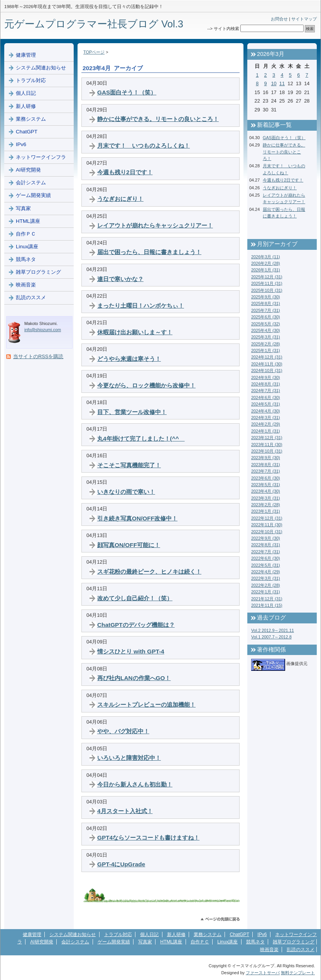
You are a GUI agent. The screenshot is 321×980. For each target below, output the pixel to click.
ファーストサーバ (263, 973)
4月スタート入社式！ (125, 811)
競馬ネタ (26, 259)
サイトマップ (304, 19)
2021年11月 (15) (267, 605)
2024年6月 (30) (266, 397)
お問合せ (279, 19)
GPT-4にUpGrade (121, 864)
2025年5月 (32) (266, 324)
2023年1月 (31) (266, 511)
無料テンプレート (298, 973)
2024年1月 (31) (266, 431)
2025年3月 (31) (266, 337)
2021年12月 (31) (267, 599)
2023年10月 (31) (267, 451)
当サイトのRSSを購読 (38, 356)
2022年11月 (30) (267, 525)
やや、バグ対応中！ (123, 731)
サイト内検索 (226, 29)
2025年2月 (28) (266, 344)
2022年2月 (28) (266, 585)
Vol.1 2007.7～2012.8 (271, 637)
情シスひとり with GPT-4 (131, 651)
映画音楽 (26, 285)
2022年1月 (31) (266, 592)
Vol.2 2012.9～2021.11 (273, 630)
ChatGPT (27, 132)
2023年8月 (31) (266, 465)
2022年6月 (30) (266, 558)
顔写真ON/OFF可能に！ (129, 545)
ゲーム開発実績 (33, 195)
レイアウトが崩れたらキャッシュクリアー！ (155, 225)
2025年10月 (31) (267, 290)
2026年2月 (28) (266, 263)
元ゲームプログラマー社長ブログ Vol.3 (94, 24)
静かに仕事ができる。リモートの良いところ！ (158, 119)
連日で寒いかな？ (120, 279)
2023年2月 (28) (266, 505)
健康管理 (26, 55)
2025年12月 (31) (267, 277)
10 (274, 83)
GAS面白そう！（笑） (127, 92)
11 (282, 83)
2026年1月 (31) (266, 270)
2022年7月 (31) (266, 552)
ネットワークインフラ (41, 157)
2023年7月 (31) (266, 471)
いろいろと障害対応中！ (129, 758)
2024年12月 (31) (267, 357)
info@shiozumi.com (43, 330)
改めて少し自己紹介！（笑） (135, 598)
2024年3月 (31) (266, 418)
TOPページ (94, 52)
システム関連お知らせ (41, 68)
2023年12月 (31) (267, 438)
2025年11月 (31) (267, 283)
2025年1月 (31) (266, 350)
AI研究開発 (28, 170)
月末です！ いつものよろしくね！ (144, 146)
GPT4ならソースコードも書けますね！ (148, 838)
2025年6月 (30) (266, 317)
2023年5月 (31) (266, 485)
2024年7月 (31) (266, 391)
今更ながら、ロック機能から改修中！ (146, 385)
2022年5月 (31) (266, 565)
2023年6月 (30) (266, 478)
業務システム (31, 119)
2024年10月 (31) (267, 370)
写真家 (23, 208)
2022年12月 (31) (267, 518)
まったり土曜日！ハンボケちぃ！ (141, 306)
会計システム (31, 183)
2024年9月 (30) (266, 377)
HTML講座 (28, 221)
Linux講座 (27, 247)
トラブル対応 (31, 80)
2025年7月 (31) (266, 310)
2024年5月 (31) (266, 404)
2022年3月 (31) (266, 578)
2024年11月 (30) (267, 364)
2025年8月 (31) (266, 303)
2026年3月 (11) (266, 257)
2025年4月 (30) (266, 330)
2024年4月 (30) (266, 411)
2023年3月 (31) (266, 498)
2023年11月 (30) (267, 445)
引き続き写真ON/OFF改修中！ (137, 518)
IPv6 (21, 144)
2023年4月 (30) (266, 491)
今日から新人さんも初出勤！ (135, 784)
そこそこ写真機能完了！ (129, 465)
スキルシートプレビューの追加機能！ (146, 705)
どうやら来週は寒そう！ (129, 359)
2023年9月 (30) (266, 458)
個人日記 (26, 93)
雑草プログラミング (38, 272)
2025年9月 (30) (266, 297)
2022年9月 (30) (266, 538)
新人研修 (26, 106)
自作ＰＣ (26, 234)
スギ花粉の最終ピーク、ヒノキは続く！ (149, 572)
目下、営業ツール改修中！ (132, 412)
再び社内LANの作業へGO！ (134, 678)
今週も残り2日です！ (125, 172)
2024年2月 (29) (266, 424)
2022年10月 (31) (267, 532)
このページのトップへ (220, 919)
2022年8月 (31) (266, 545)
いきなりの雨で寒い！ (126, 492)
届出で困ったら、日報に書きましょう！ (149, 252)
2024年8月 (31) (266, 384)
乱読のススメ (31, 297)
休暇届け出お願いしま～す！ (135, 332)
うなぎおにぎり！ (120, 199)
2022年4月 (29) (266, 572)
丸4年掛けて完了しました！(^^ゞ (141, 439)
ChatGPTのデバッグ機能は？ (136, 625)
